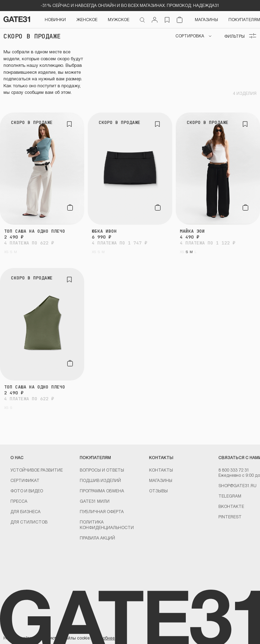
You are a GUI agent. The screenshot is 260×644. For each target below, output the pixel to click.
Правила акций (97, 538)
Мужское (119, 19)
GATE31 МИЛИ (95, 501)
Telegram (230, 496)
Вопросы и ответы (102, 470)
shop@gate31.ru (237, 485)
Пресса (19, 501)
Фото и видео (27, 491)
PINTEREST (230, 517)
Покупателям (244, 19)
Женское (87, 19)
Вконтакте (231, 506)
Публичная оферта (102, 511)
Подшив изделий (100, 480)
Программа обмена (102, 491)
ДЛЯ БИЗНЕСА (25, 511)
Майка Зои (192, 231)
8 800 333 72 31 (234, 470)
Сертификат (25, 480)
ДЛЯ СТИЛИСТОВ (29, 522)
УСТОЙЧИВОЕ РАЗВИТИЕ (37, 470)
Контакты (161, 470)
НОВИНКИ (55, 19)
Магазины (206, 19)
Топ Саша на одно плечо (35, 231)
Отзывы (158, 491)
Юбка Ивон (104, 231)
